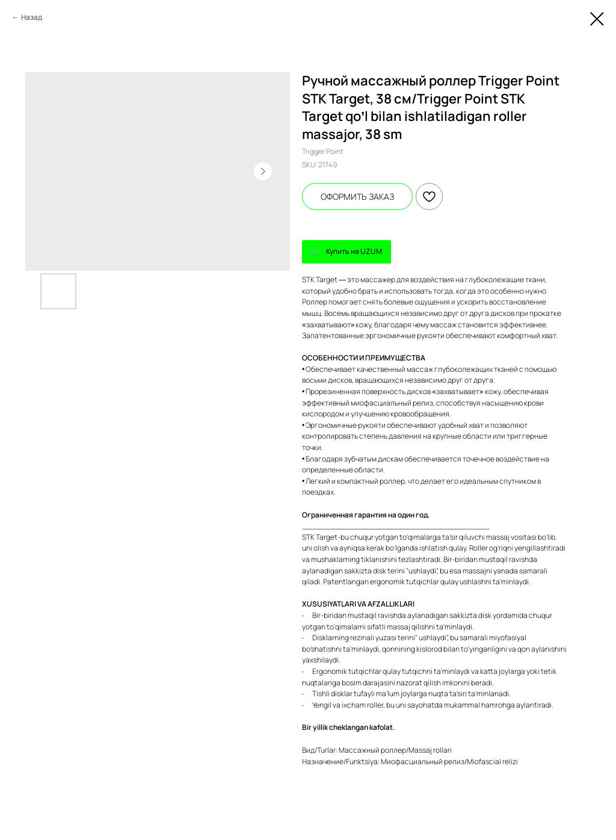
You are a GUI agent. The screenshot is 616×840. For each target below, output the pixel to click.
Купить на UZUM (354, 251)
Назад (32, 17)
